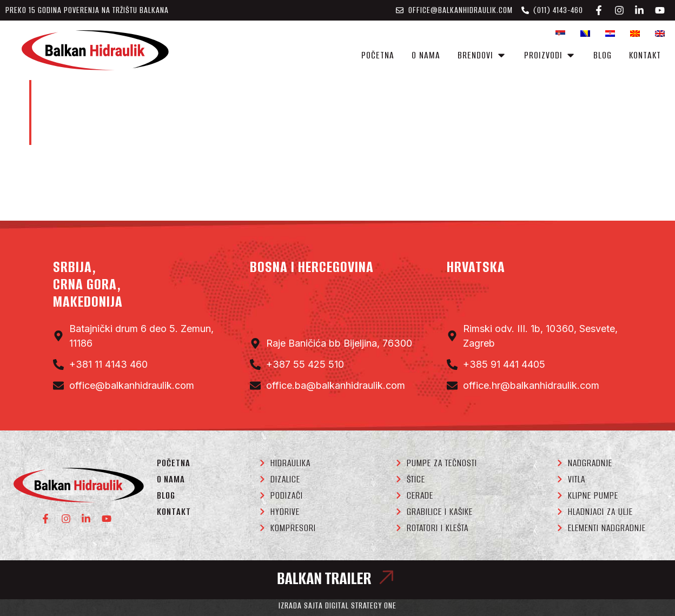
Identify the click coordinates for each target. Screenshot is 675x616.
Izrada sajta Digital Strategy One (337, 605)
